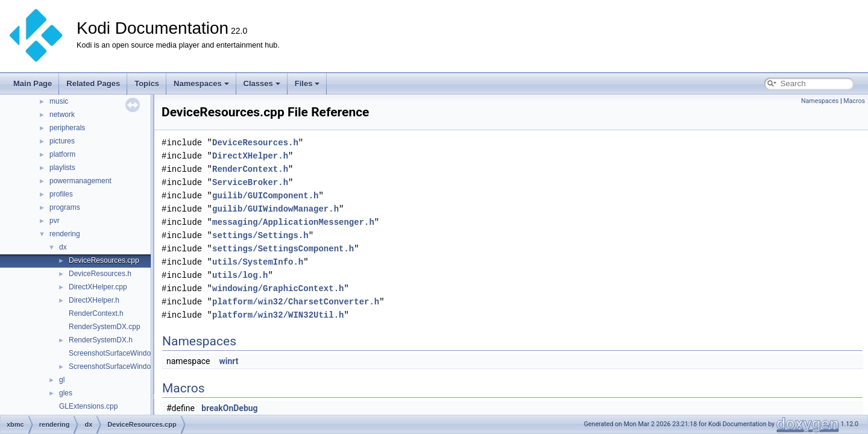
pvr (55, 221)
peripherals (67, 128)
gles (66, 393)
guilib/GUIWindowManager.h (275, 209)
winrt (228, 361)
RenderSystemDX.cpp (105, 327)
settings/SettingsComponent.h (283, 249)
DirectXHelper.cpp (98, 287)
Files (307, 83)
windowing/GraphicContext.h (278, 288)
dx (63, 247)
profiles (61, 194)
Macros (854, 101)
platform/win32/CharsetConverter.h (296, 302)
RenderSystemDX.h (101, 340)
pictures (62, 141)
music (59, 101)
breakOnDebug (229, 408)
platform (62, 154)
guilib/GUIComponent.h (265, 196)
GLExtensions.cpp (88, 406)
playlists (62, 168)
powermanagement (80, 181)
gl (62, 380)
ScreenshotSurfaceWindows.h (117, 366)
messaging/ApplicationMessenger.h (293, 222)
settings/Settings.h (260, 235)
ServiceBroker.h (250, 182)
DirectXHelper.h (94, 300)
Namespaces (201, 83)
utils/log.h (240, 275)
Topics (147, 83)
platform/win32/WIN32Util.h (278, 315)
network (62, 115)
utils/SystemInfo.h (258, 262)
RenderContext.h (96, 313)
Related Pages (93, 83)
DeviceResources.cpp (104, 260)
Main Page (33, 83)
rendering (65, 234)
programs (65, 207)
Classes (262, 83)
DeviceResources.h (100, 274)
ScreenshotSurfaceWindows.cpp (121, 353)
